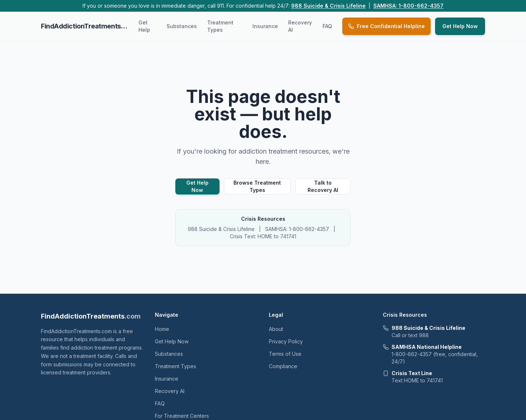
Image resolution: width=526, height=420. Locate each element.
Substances (182, 26)
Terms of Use (285, 354)
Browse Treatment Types (257, 186)
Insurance (265, 26)
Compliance (283, 366)
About (276, 329)
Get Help (144, 26)
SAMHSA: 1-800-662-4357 (408, 6)
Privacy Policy (286, 341)
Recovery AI (300, 26)
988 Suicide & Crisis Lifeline (328, 6)
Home (162, 329)
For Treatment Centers (182, 416)
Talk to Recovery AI (323, 186)
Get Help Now (460, 26)
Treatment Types (220, 26)
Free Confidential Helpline (386, 26)
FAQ (327, 26)
